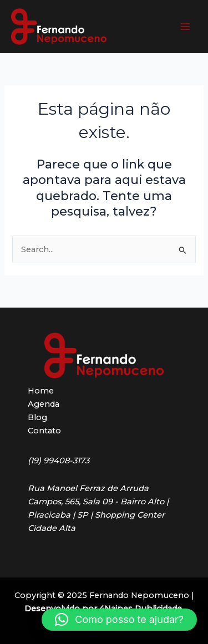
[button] (119, 620)
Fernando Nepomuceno (120, 26)
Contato (44, 431)
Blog (37, 417)
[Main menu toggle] (185, 27)
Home (41, 391)
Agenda (44, 404)
